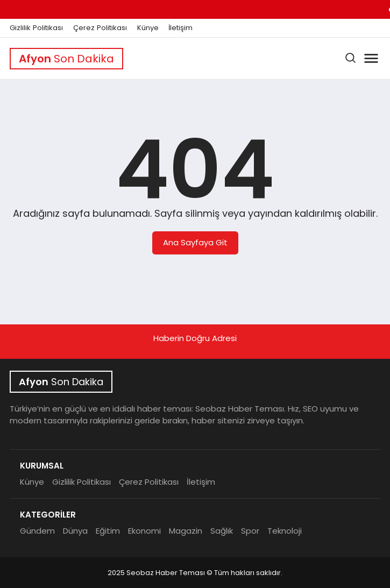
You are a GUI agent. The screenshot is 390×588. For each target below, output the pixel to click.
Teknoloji (285, 531)
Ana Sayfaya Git (195, 242)
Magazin (186, 531)
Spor (250, 531)
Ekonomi (144, 531)
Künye (148, 28)
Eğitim (108, 531)
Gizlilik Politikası (36, 28)
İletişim (180, 28)
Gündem (37, 531)
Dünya (75, 531)
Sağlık (222, 531)
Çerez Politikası (100, 28)
